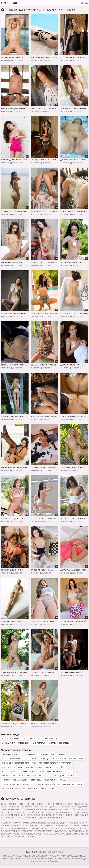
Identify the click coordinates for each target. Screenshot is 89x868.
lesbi (9, 739)
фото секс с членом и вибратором (68, 759)
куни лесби (64, 743)
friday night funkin (48, 754)
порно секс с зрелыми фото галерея (55, 763)
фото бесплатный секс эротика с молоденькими (60, 784)
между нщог (44, 759)
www (34, 763)
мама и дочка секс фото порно (16, 776)
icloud (52, 788)
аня (24, 739)
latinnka (17, 739)
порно (44, 788)
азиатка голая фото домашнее (16, 743)
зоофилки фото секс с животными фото (20, 754)
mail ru (32, 771)
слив (56, 767)
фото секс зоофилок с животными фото (20, 788)
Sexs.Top (10, 3)
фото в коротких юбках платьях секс (19, 784)
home (25, 771)
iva (3, 739)
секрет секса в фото (11, 771)
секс (20, 767)
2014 (63, 767)
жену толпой (38, 776)
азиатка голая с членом (47, 739)
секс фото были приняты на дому (53, 771)
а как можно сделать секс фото (61, 776)
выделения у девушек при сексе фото (19, 759)
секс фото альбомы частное (44, 780)
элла (31, 739)
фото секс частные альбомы (15, 780)
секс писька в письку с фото (38, 767)
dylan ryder (61, 754)
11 (71, 771)
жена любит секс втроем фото (16, 763)
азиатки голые (39, 743)
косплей (52, 743)
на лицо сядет (9, 767)
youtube (63, 780)
